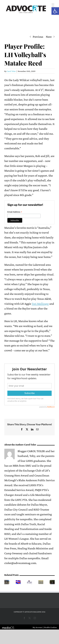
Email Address (15, 212)
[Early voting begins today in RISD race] (18, 582)
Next (49, 37)
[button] (55, 11)
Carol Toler (11, 71)
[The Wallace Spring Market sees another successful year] (29, 582)
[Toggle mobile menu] (53, 4)
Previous (38, 37)
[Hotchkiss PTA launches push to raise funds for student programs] (41, 582)
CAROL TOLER (36, 451)
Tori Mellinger (40, 304)
